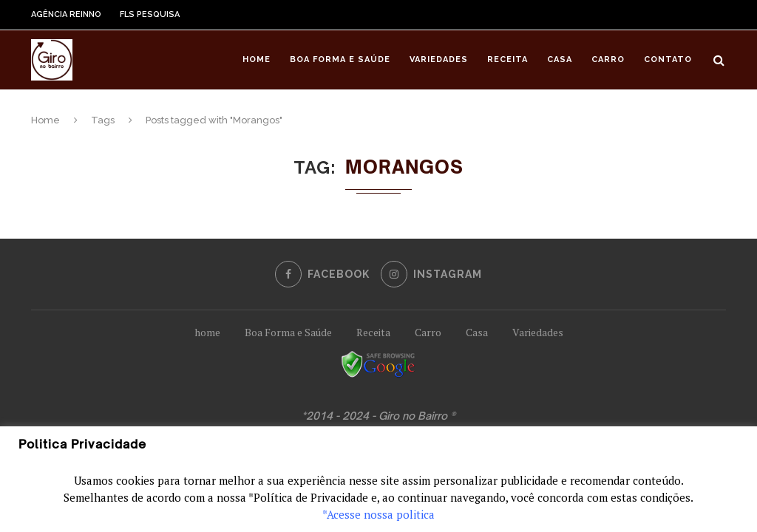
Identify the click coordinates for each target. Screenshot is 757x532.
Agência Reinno (66, 14)
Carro (608, 59)
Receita (508, 59)
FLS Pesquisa (150, 14)
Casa (560, 59)
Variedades (439, 59)
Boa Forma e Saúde (340, 59)
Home (257, 59)
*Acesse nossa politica (378, 514)
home (207, 332)
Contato (668, 59)
